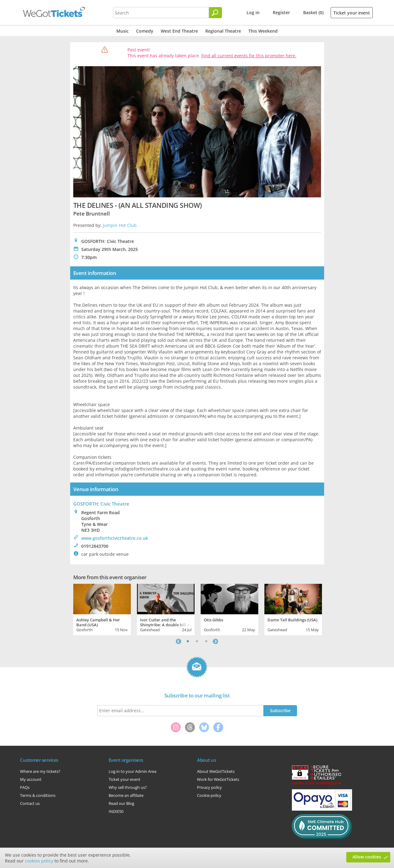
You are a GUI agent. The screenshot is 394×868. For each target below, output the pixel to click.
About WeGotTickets (216, 771)
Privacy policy (209, 787)
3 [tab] (206, 641)
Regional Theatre (223, 31)
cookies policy (39, 861)
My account (31, 779)
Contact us (30, 803)
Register (281, 12)
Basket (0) (313, 12)
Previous (179, 641)
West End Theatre (179, 31)
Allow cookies (367, 857)
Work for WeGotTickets (218, 779)
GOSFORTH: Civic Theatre (101, 504)
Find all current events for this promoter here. (249, 56)
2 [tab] (197, 641)
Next (215, 641)
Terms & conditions (38, 795)
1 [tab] (188, 641)
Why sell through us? (128, 787)
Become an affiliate (126, 795)
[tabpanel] (102, 609)
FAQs (25, 787)
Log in (253, 12)
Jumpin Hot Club (120, 225)
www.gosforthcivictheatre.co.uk (115, 538)
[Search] (215, 13)
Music (123, 31)
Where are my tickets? (40, 771)
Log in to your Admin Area (133, 771)
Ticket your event (352, 13)
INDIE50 (116, 811)
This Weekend (263, 31)
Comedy (145, 31)
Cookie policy (209, 795)
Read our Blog (121, 803)
